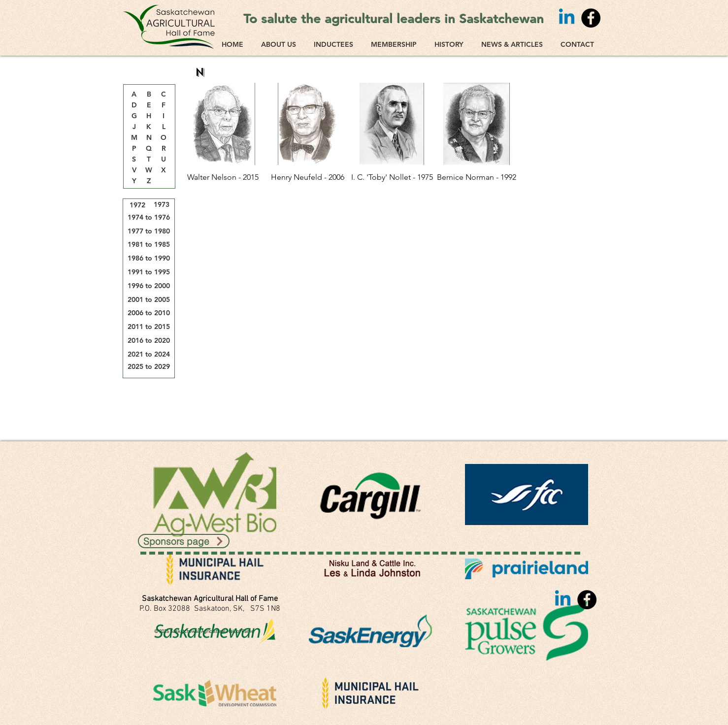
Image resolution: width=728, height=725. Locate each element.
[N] (149, 138)
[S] (134, 160)
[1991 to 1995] (149, 272)
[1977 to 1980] (149, 231)
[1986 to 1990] (149, 258)
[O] (164, 138)
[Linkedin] (567, 18)
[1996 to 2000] (149, 286)
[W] (149, 170)
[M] (134, 138)
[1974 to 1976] (149, 217)
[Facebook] (591, 18)
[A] (134, 95)
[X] (164, 170)
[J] (134, 127)
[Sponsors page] (184, 541)
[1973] (162, 205)
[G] (134, 116)
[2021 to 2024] (149, 354)
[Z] (149, 181)
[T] (149, 160)
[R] (164, 149)
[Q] (149, 149)
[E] (149, 105)
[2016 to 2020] (149, 341)
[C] (164, 95)
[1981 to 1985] (149, 245)
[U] (164, 160)
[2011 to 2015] (149, 327)
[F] (164, 105)
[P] (134, 149)
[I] (164, 116)
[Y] (134, 181)
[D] (134, 105)
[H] (149, 116)
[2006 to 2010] (149, 313)
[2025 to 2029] (149, 367)
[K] (149, 127)
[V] (134, 170)
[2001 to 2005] (149, 300)
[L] (164, 127)
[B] (149, 95)
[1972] (137, 205)
